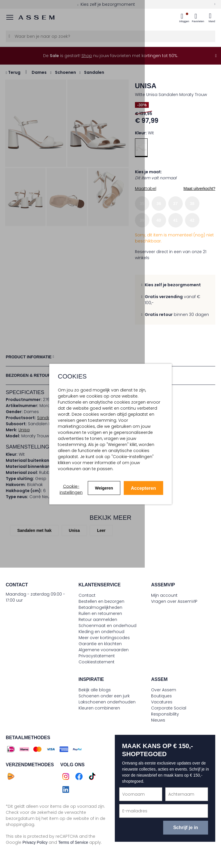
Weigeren (104, 488)
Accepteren (143, 488)
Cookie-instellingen (71, 489)
